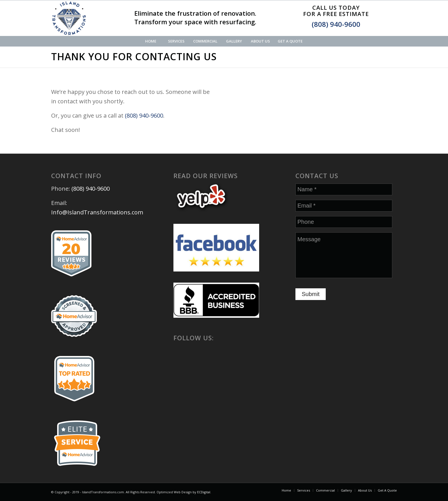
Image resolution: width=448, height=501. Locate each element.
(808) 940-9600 (336, 24)
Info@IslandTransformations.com (97, 212)
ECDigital (204, 492)
